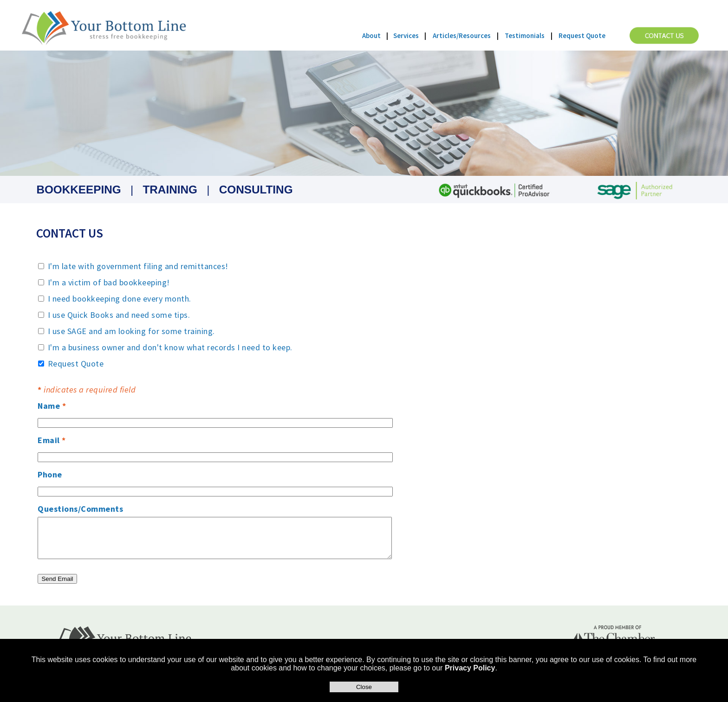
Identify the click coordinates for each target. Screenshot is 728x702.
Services (406, 35)
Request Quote (582, 35)
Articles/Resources (462, 35)
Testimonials (525, 35)
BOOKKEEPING (78, 190)
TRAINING (170, 190)
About (371, 35)
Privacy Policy (470, 668)
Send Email (57, 579)
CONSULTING (256, 190)
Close (364, 687)
